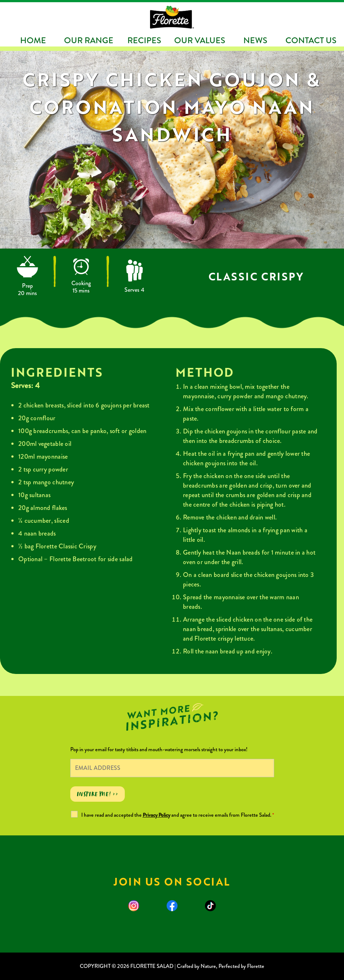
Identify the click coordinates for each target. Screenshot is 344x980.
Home (33, 40)
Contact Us (311, 40)
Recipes (144, 40)
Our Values (200, 40)
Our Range (89, 40)
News (255, 40)
